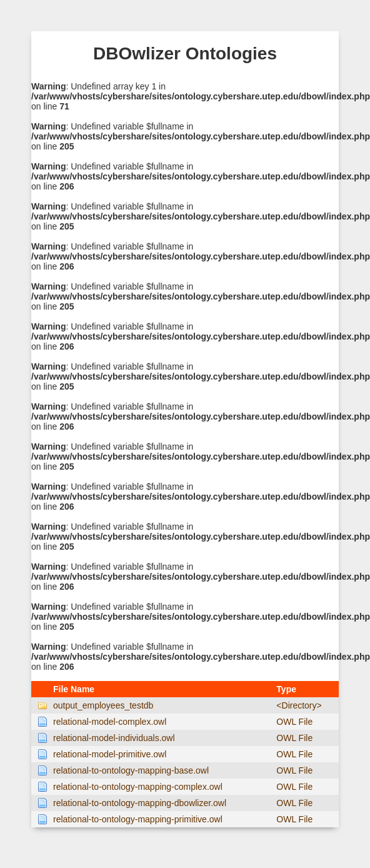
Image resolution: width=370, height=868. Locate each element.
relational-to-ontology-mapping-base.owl (131, 770)
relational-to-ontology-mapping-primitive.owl (138, 819)
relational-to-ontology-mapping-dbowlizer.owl (140, 803)
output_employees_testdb (103, 705)
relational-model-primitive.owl (110, 754)
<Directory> (299, 705)
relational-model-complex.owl (110, 722)
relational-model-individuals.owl (114, 738)
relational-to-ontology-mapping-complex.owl (138, 787)
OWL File (294, 722)
